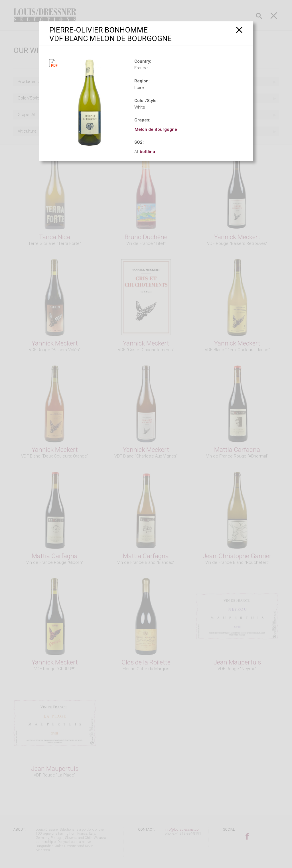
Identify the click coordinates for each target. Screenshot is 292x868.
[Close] (239, 30)
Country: (143, 61)
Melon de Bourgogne (156, 129)
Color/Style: (146, 101)
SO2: (139, 142)
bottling (147, 152)
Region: (142, 81)
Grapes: (142, 120)
